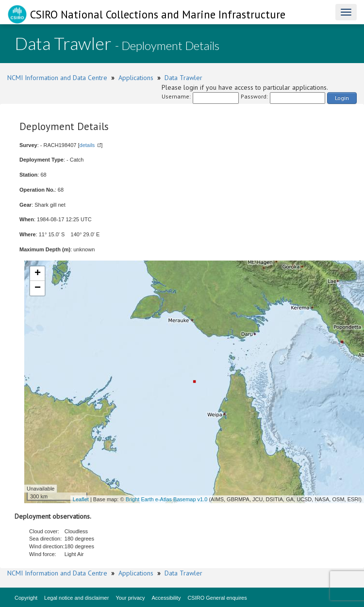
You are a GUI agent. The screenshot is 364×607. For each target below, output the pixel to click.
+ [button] (38, 274)
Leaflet (81, 499)
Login (342, 98)
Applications (136, 78)
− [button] (38, 288)
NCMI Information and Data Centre (57, 78)
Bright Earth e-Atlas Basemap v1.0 (167, 499)
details (87, 145)
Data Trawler (183, 78)
